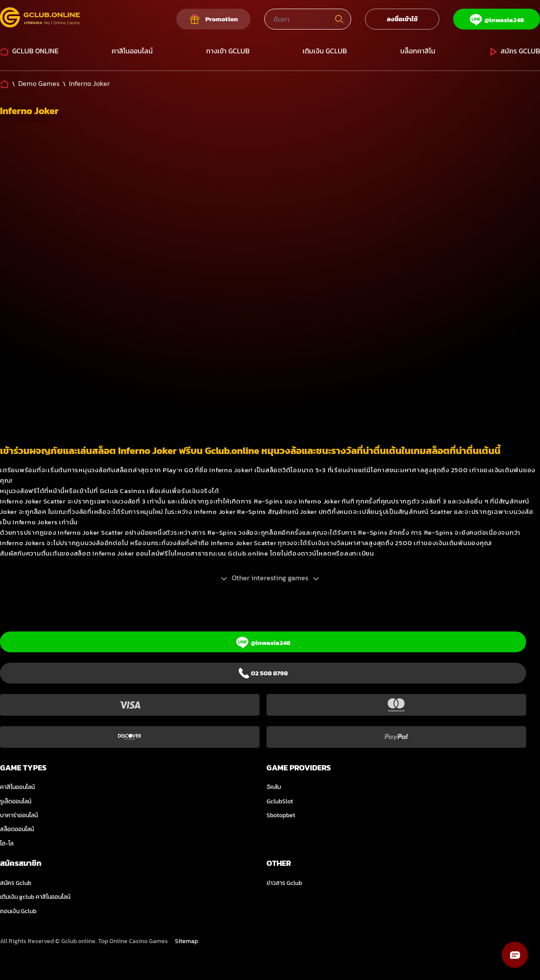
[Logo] (40, 19)
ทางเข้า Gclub (228, 51)
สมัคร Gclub (514, 51)
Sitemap (186, 941)
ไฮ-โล (7, 844)
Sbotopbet (281, 815)
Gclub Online (29, 51)
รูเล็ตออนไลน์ (16, 801)
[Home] (4, 83)
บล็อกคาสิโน (418, 51)
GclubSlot (280, 801)
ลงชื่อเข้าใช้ (402, 19)
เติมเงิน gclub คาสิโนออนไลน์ (35, 897)
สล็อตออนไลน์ (17, 829)
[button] (515, 955)
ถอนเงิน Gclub (18, 911)
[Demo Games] (39, 83)
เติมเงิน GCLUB (325, 51)
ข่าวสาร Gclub (284, 883)
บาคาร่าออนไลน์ (19, 815)
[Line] (497, 19)
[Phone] (263, 673)
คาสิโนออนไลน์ (132, 51)
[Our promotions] (213, 19)
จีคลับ (274, 787)
